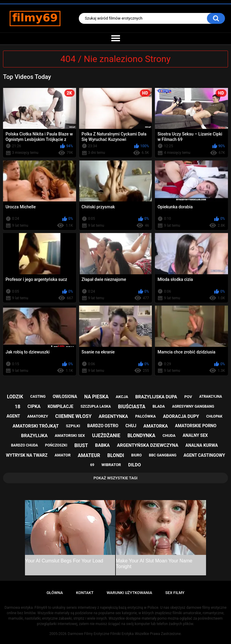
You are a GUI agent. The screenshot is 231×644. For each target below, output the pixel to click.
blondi (116, 455)
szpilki (73, 426)
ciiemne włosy (74, 416)
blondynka (142, 436)
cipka (34, 406)
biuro (136, 455)
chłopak (214, 416)
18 (17, 407)
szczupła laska (96, 406)
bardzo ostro (103, 426)
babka (102, 445)
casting (38, 397)
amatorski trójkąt (36, 426)
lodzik (15, 397)
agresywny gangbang (193, 406)
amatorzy (37, 416)
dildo (134, 465)
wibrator (111, 465)
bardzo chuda (25, 445)
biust (81, 445)
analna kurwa (202, 445)
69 (92, 465)
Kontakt (85, 593)
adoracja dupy (181, 416)
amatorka (156, 426)
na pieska (96, 397)
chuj (131, 426)
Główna (55, 593)
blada (159, 406)
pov (188, 397)
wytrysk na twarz (27, 455)
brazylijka (34, 436)
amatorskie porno (196, 426)
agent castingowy (204, 455)
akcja (122, 397)
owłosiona (65, 397)
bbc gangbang (163, 455)
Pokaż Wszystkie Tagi (116, 478)
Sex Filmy (175, 593)
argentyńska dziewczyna (148, 445)
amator (63, 455)
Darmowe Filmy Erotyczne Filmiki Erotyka (101, 634)
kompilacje (60, 406)
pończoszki (56, 445)
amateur (89, 455)
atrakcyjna (211, 397)
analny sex (195, 435)
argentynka (113, 416)
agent (13, 416)
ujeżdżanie (106, 436)
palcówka (145, 416)
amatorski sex (70, 436)
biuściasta (132, 407)
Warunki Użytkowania (129, 593)
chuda (169, 436)
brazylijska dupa (156, 397)
